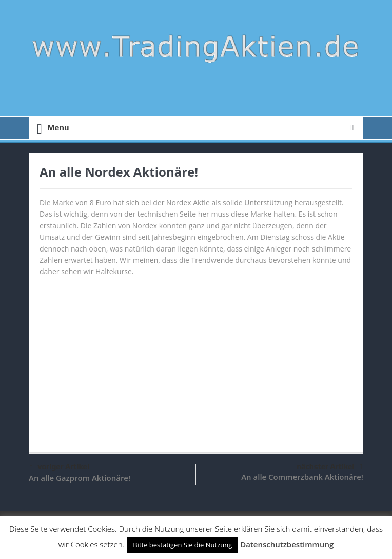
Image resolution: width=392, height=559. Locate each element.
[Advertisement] (196, 360)
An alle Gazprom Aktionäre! (80, 478)
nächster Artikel (329, 467)
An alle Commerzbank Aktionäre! (302, 477)
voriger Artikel (60, 468)
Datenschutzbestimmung (287, 544)
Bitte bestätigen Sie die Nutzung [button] (182, 545)
